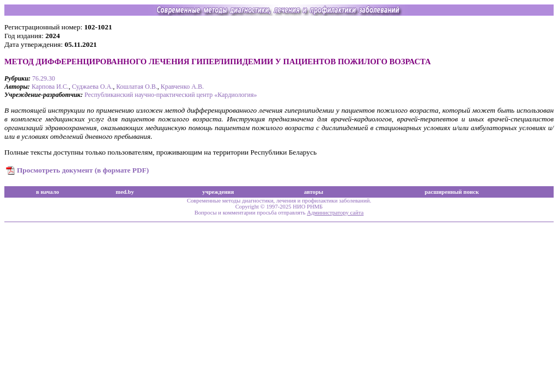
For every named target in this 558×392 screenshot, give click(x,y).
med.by (125, 192)
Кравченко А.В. (182, 87)
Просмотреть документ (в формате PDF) (83, 170)
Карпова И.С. (50, 87)
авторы (314, 192)
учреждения (218, 192)
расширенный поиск (452, 192)
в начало (47, 192)
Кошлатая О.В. (137, 87)
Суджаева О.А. (92, 87)
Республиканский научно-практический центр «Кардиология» (171, 95)
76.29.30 (44, 78)
